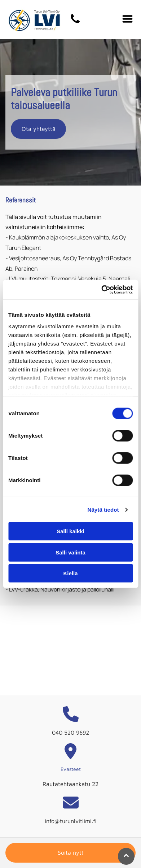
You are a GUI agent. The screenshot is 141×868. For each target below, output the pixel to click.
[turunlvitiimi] (75, 23)
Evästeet (71, 769)
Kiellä (70, 573)
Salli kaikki (70, 531)
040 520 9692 (70, 732)
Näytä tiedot (103, 510)
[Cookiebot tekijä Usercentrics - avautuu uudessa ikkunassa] (101, 290)
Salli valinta (70, 552)
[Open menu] (127, 19)
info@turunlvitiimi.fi (71, 821)
